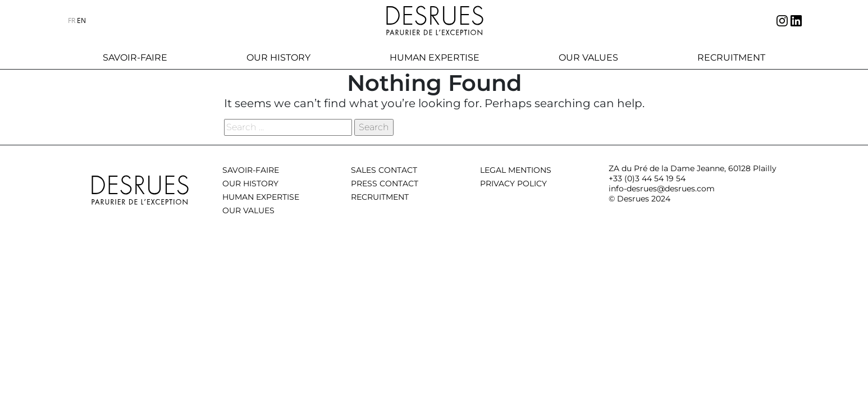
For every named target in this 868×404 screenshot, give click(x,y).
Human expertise (435, 58)
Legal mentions (516, 170)
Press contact (385, 183)
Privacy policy (513, 183)
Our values (588, 58)
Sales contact (384, 170)
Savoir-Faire (251, 170)
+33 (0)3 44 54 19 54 (647, 178)
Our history (278, 58)
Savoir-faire (135, 58)
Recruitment (731, 58)
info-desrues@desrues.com (662, 189)
